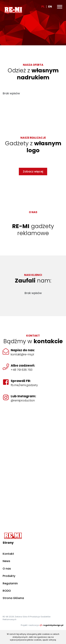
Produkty (9, 576)
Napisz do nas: (23, 350)
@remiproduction (23, 400)
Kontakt (8, 554)
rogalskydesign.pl (53, 625)
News (6, 561)
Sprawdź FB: (21, 381)
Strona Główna (13, 598)
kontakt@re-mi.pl (22, 354)
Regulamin (10, 583)
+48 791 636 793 (22, 370)
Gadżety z (33, 147)
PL (43, 7)
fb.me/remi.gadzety (24, 385)
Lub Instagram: (23, 396)
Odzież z (33, 74)
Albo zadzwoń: (23, 365)
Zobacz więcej (33, 172)
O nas (7, 569)
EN (50, 7)
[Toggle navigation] (60, 7)
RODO (7, 591)
